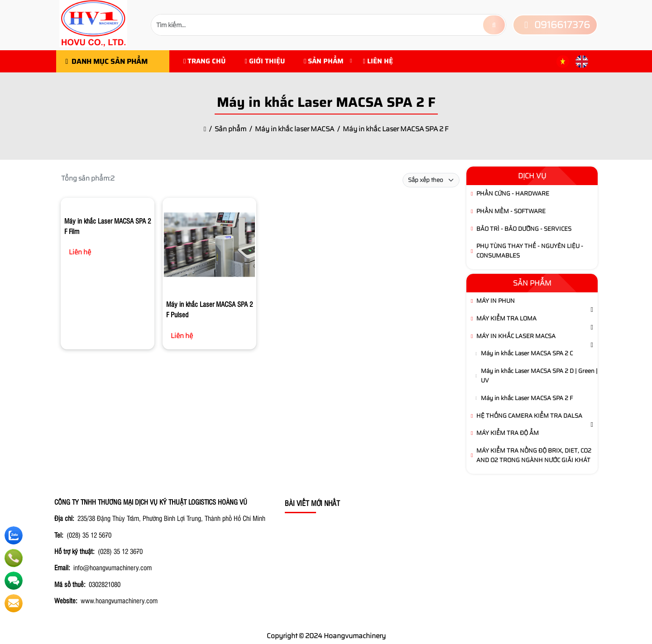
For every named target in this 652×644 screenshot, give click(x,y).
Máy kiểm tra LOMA (506, 318)
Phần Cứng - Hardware (513, 193)
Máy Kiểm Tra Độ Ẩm (508, 433)
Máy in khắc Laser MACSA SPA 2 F (527, 398)
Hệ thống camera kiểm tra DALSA (529, 416)
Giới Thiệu (264, 61)
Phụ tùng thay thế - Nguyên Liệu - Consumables (530, 251)
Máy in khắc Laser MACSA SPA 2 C (527, 353)
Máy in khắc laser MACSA (516, 336)
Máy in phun (496, 301)
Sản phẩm (324, 61)
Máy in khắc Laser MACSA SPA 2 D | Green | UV (539, 376)
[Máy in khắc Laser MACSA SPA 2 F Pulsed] (209, 246)
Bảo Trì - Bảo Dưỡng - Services (524, 229)
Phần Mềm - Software (511, 211)
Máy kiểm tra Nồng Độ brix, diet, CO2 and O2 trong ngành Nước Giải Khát (534, 455)
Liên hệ (378, 61)
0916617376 (555, 25)
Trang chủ (204, 61)
